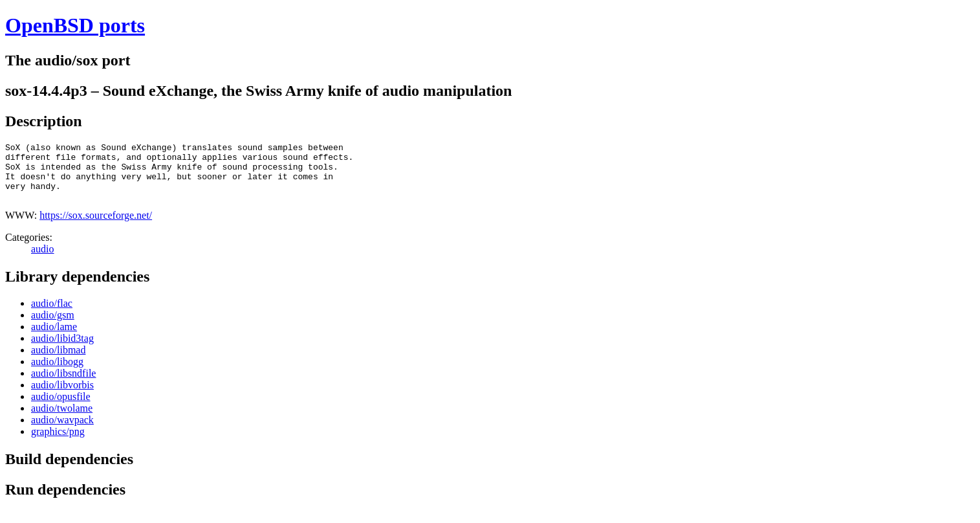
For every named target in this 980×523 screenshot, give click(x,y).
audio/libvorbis (62, 396)
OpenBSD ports (75, 25)
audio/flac (52, 315)
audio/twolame (62, 420)
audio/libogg (57, 373)
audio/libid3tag (62, 350)
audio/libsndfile (63, 385)
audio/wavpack (62, 431)
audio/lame (54, 338)
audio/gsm (53, 327)
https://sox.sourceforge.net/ (96, 227)
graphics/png (58, 443)
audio (43, 261)
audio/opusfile (61, 408)
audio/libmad (58, 362)
